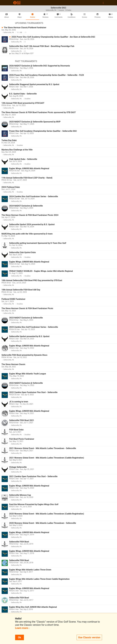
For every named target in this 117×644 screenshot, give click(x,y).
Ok (20, 637)
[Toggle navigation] (103, 3)
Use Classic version (89, 637)
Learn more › (22, 628)
